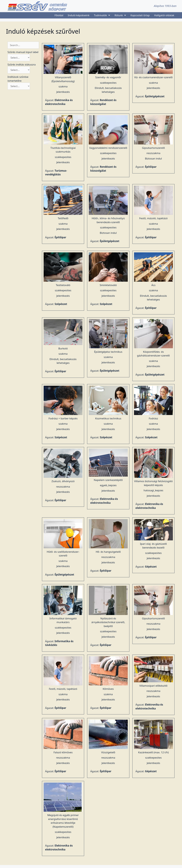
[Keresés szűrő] (23, 45)
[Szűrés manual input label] (19, 58)
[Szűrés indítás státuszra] (19, 70)
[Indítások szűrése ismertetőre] (19, 86)
